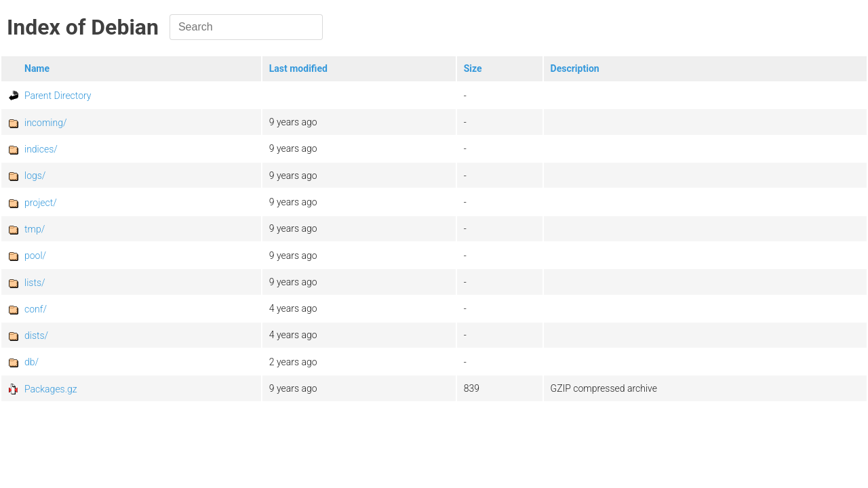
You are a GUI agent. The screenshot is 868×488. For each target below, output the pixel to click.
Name (37, 68)
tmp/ (35, 229)
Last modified (298, 68)
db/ (32, 362)
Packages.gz (51, 389)
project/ (41, 203)
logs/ (35, 176)
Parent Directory (58, 96)
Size (473, 68)
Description (575, 68)
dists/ (36, 335)
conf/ (36, 309)
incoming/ (45, 123)
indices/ (41, 149)
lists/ (35, 283)
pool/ (35, 256)
